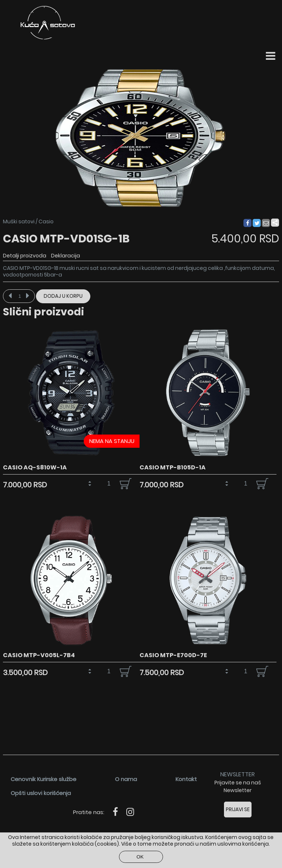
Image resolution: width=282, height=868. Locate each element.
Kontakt (186, 779)
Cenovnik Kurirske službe (44, 779)
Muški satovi (19, 221)
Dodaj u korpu (63, 296)
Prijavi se (238, 809)
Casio (46, 221)
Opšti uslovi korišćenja (41, 793)
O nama (126, 779)
